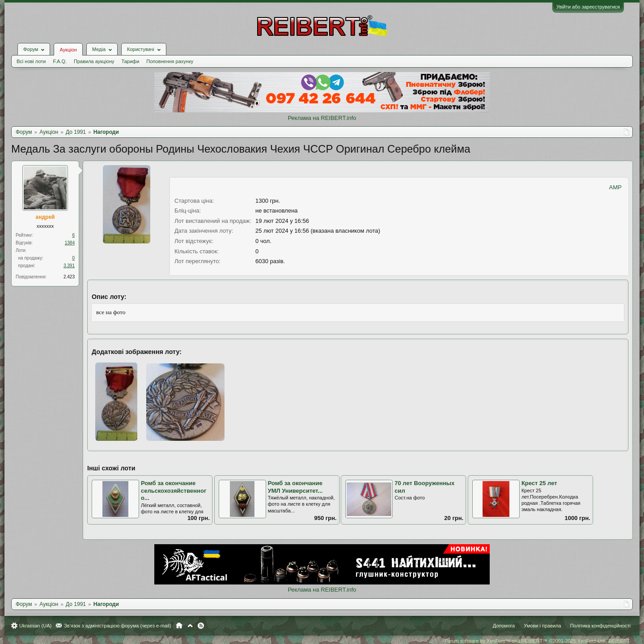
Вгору (190, 626)
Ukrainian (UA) (35, 626)
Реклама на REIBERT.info (322, 118)
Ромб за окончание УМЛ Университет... (295, 487)
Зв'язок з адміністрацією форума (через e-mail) (118, 626)
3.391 (69, 266)
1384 (70, 243)
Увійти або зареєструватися (588, 7)
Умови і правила (542, 626)
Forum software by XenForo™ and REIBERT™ (538, 641)
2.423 (69, 277)
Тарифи (131, 61)
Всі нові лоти (31, 61)
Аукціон (68, 50)
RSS (201, 626)
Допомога (504, 626)
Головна (179, 626)
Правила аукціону (94, 61)
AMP (615, 187)
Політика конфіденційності (600, 626)
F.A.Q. (60, 61)
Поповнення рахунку (170, 61)
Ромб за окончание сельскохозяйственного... (174, 490)
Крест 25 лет (539, 483)
